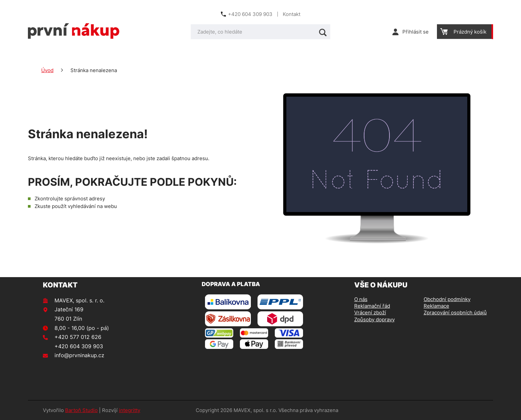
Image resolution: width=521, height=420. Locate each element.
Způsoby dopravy (374, 319)
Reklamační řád (372, 306)
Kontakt (292, 14)
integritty (130, 410)
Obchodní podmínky (447, 299)
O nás (361, 299)
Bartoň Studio (81, 410)
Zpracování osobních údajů (455, 313)
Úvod (47, 70)
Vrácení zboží (370, 313)
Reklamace (436, 306)
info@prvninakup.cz (79, 355)
